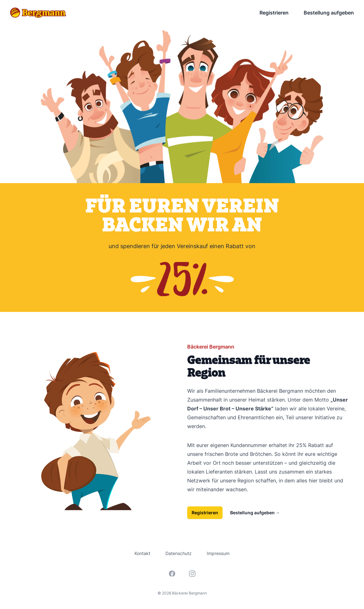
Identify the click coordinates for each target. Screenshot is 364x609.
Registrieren (274, 13)
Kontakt (142, 553)
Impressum (218, 553)
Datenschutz (179, 553)
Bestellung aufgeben (329, 13)
